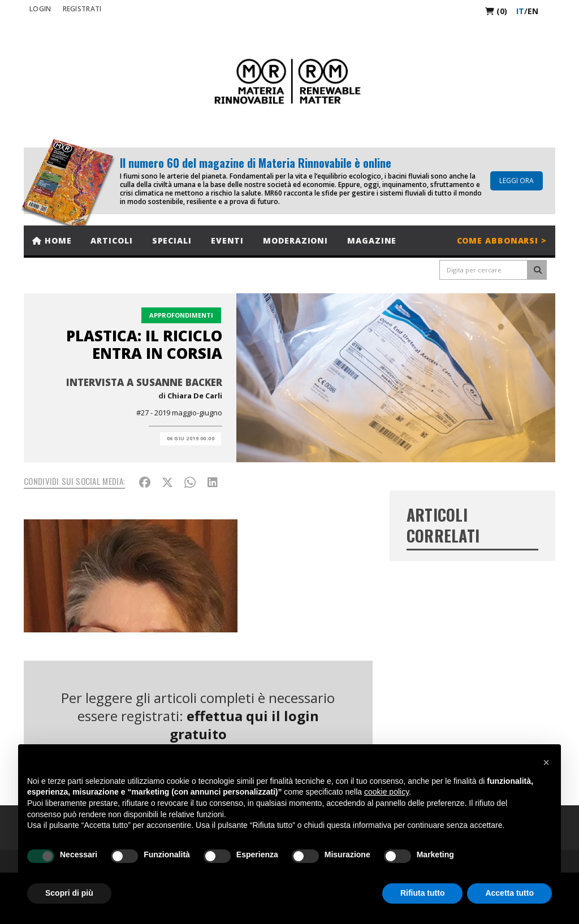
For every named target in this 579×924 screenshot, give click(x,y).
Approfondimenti (181, 315)
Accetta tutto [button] (509, 893)
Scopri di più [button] (69, 893)
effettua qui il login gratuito (244, 725)
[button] (546, 762)
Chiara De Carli (195, 396)
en (533, 11)
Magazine (372, 240)
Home (52, 240)
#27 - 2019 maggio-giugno (179, 413)
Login (40, 9)
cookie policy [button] (386, 792)
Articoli (111, 240)
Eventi (227, 240)
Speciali (172, 240)
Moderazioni (295, 240)
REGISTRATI (82, 9)
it (520, 11)
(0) (496, 11)
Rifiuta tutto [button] (423, 893)
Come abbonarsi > (502, 240)
